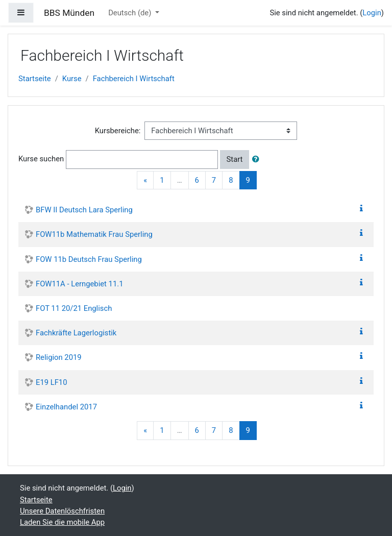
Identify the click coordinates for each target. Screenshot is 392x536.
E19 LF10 (52, 382)
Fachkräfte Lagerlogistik (76, 333)
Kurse (72, 79)
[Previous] (145, 180)
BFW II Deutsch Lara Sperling (84, 210)
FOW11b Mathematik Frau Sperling (94, 234)
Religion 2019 (59, 357)
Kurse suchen (41, 159)
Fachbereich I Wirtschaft (134, 79)
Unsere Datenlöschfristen (62, 511)
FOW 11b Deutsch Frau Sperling (89, 259)
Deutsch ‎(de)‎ (131, 13)
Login (372, 13)
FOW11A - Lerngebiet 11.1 (79, 284)
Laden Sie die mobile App (62, 522)
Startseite (35, 79)
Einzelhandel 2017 (66, 407)
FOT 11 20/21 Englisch (74, 308)
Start (235, 159)
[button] (258, 159)
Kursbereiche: (118, 131)
